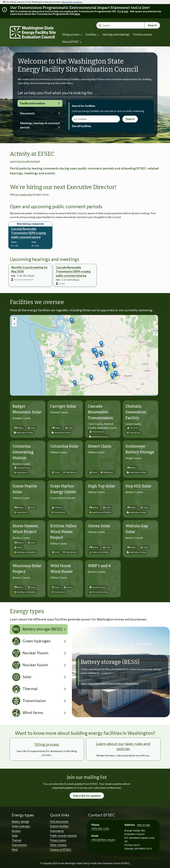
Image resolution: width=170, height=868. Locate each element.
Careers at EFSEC (61, 850)
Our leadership (24, 194)
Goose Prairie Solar (25, 489)
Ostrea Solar (99, 526)
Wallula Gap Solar (137, 529)
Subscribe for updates (87, 796)
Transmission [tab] (29, 701)
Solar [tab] (22, 677)
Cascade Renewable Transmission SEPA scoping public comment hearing (73, 271)
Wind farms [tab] (28, 713)
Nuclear (16, 831)
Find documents (143, 34)
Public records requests (63, 836)
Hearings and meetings (116, 34)
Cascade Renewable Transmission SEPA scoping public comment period (28, 233)
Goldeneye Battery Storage (140, 449)
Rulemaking (57, 831)
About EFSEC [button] (72, 42)
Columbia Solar (64, 446)
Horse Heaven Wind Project (25, 529)
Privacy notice (58, 840)
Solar (15, 836)
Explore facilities (59, 826)
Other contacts (58, 845)
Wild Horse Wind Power (62, 569)
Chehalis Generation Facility (136, 412)
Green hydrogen (21, 826)
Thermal (16, 840)
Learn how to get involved (25, 161)
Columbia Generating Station (23, 452)
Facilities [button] (92, 34)
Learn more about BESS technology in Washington (110, 683)
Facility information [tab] (33, 103)
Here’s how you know (72, 2)
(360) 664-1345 (100, 829)
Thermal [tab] (25, 689)
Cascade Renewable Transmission (100, 412)
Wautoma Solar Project (27, 569)
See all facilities (81, 126)
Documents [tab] (28, 113)
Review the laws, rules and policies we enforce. (123, 755)
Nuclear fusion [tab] (30, 665)
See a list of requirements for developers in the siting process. (47, 753)
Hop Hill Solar (138, 486)
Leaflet (137, 395)
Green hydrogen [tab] (31, 641)
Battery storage (21, 822)
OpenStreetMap (146, 395)
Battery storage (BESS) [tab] (37, 629)
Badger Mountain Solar (27, 409)
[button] (101, 344)
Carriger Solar (63, 406)
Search (152, 25)
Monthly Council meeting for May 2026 (29, 269)
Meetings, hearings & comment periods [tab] (40, 125)
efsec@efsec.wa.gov (103, 840)
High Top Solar (102, 486)
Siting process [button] (72, 34)
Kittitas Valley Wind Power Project (63, 532)
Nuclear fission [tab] (30, 653)
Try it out (123, 11)
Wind (15, 850)
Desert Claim (100, 446)
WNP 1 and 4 (99, 566)
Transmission (19, 845)
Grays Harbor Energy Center (63, 489)
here (77, 14)
